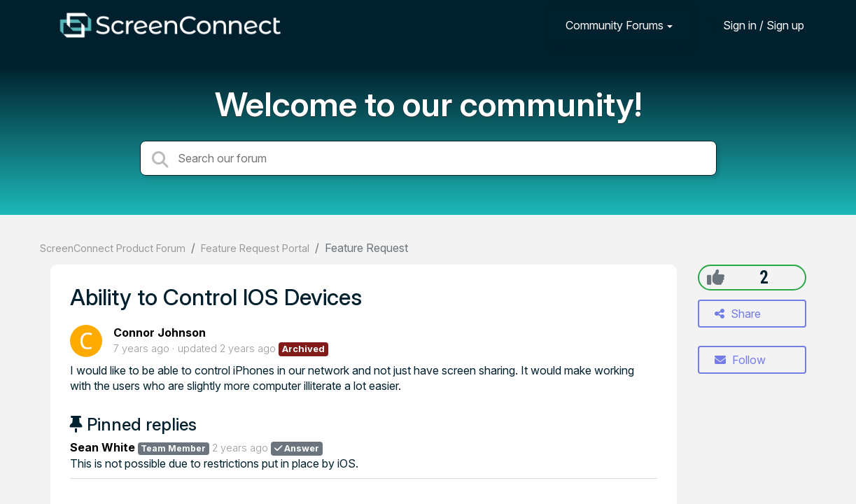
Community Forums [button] (615, 25)
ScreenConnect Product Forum (113, 248)
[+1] (716, 277)
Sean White (103, 447)
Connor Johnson (160, 332)
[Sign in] (753, 25)
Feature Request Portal (255, 248)
